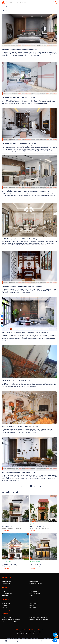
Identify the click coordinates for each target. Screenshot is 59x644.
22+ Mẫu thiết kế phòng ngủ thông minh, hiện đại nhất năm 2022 (20, 97)
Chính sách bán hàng (7, 593)
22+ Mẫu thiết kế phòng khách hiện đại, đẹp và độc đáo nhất (19, 143)
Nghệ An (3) (33, 606)
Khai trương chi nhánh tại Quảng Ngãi (39, 620)
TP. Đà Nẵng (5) (6, 603)
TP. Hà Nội (4, 606)
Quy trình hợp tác (6, 596)
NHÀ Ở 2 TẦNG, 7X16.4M (36, 564)
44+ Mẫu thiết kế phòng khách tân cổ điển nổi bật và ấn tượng (19, 239)
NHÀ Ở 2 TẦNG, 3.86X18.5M (37, 526)
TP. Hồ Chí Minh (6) (34, 603)
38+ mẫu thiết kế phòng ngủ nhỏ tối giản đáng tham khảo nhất (19, 50)
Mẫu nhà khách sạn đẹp (36, 583)
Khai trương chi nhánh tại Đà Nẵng (38, 617)
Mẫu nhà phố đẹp (34, 581)
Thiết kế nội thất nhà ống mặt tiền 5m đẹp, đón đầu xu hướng (19, 473)
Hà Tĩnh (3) (4, 608)
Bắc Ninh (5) (33, 608)
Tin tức (31, 596)
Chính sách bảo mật (34, 591)
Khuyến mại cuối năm (7, 617)
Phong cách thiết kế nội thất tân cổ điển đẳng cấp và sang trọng (20, 426)
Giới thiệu (4, 591)
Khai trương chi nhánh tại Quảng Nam (11, 620)
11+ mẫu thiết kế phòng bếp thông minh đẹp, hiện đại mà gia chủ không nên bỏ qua (25, 191)
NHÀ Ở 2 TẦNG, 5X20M (7, 526)
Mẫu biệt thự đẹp (6, 583)
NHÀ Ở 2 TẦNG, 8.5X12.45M (9, 564)
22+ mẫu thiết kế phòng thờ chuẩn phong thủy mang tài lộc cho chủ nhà (22, 287)
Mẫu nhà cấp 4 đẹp (6, 581)
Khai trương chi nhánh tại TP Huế (10, 622)
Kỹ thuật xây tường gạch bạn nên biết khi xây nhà (16, 380)
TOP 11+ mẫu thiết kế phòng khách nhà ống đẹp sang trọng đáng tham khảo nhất (25, 333)
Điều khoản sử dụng (35, 593)
